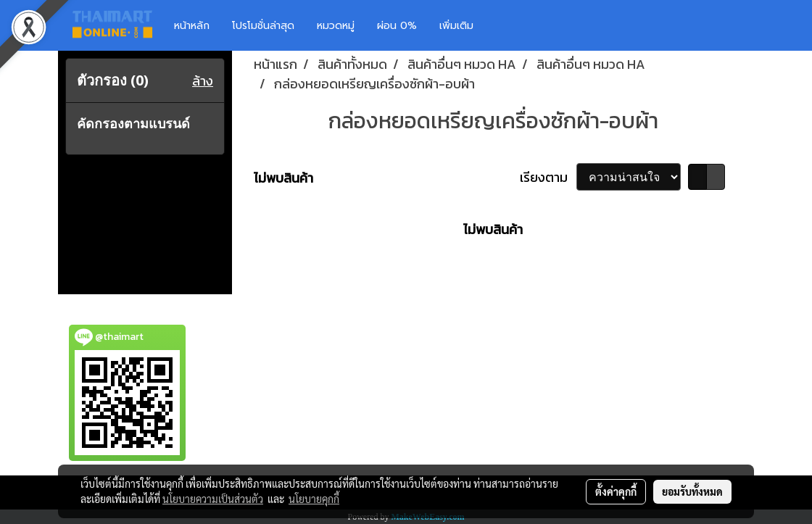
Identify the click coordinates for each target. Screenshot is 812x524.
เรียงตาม (548, 177)
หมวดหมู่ (336, 26)
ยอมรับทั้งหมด (692, 491)
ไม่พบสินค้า (283, 178)
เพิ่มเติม (456, 26)
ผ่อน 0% (397, 26)
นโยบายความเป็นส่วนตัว (213, 499)
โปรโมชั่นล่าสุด (263, 26)
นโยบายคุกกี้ (314, 499)
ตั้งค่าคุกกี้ (616, 491)
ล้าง (203, 81)
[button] (506, 25)
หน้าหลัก (192, 26)
